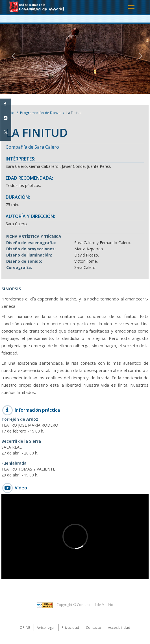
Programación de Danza (40, 113)
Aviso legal (46, 628)
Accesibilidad (119, 628)
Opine (25, 628)
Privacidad (70, 628)
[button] (11, 59)
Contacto (94, 628)
